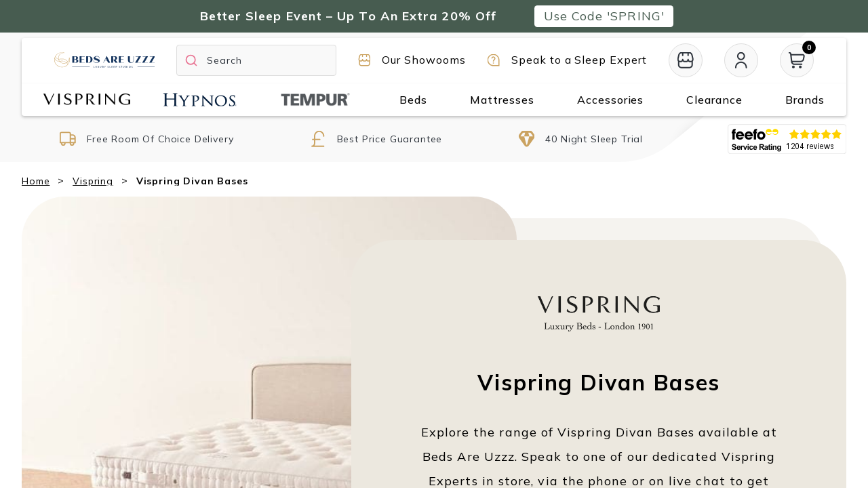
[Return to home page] (104, 60)
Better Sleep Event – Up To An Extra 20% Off (348, 16)
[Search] (256, 60)
